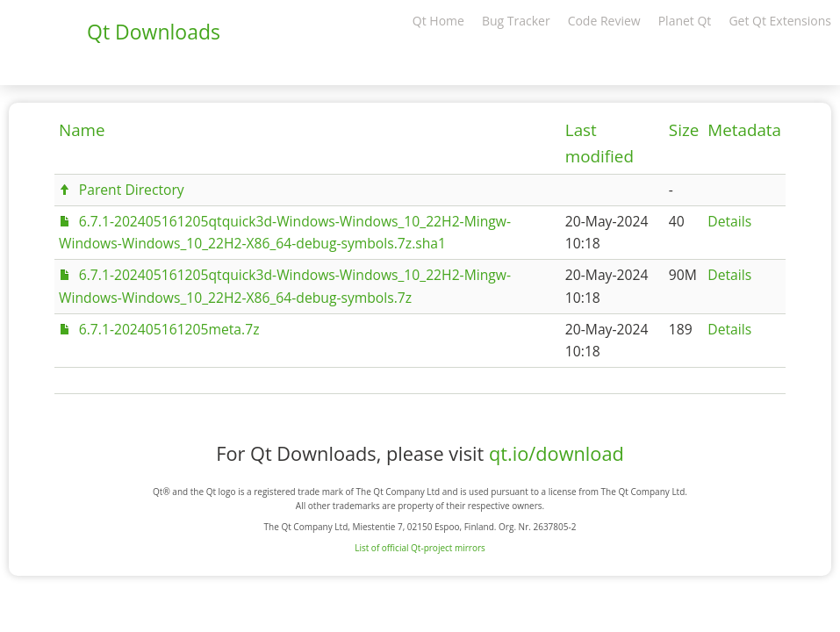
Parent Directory (132, 190)
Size (684, 130)
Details (729, 221)
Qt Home (438, 21)
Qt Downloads (154, 32)
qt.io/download (556, 453)
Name (82, 130)
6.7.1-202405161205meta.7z (169, 329)
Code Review (604, 21)
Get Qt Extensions (780, 21)
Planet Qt (685, 21)
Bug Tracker (516, 21)
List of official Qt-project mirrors (420, 548)
